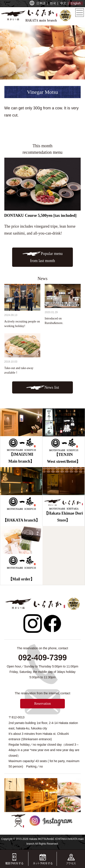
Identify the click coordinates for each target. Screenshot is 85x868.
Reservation (42, 704)
